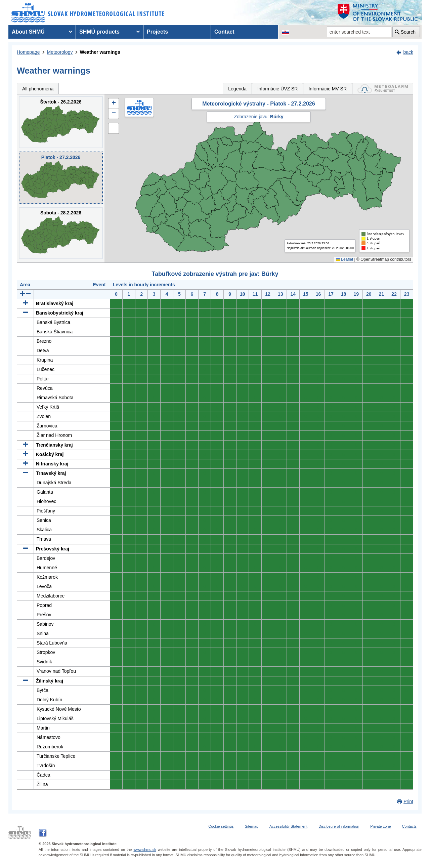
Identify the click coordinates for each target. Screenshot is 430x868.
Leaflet (345, 259)
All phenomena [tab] (38, 89)
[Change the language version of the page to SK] (286, 32)
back (408, 52)
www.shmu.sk (145, 850)
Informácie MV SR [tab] (328, 89)
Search (408, 32)
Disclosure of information (339, 826)
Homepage (28, 52)
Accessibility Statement (288, 826)
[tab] (383, 89)
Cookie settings (221, 826)
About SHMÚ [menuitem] (28, 32)
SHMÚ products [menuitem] (99, 32)
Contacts (409, 826)
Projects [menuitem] (157, 32)
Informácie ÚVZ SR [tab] (278, 89)
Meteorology (60, 52)
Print (408, 801)
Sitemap (252, 826)
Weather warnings (100, 52)
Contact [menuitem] (224, 32)
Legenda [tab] (237, 89)
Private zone (380, 826)
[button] (114, 104)
